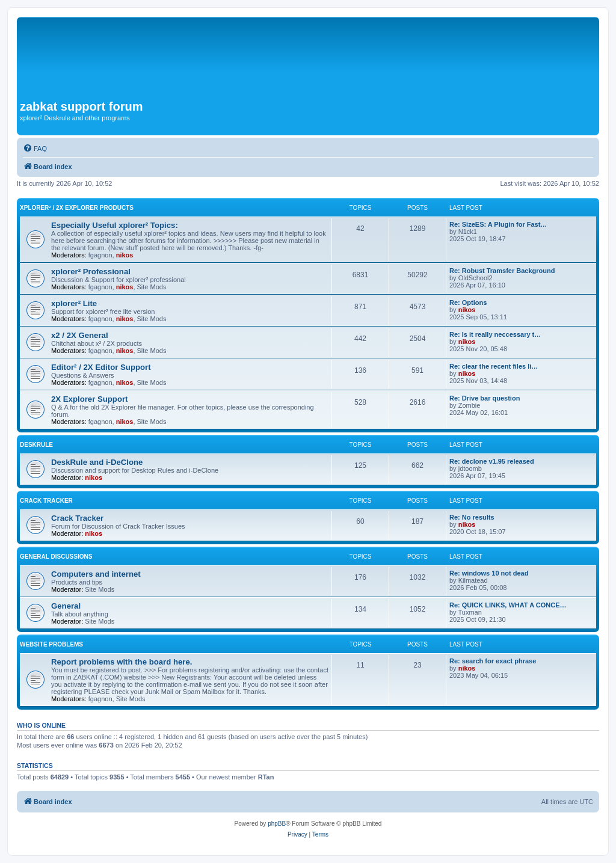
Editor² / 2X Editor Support (101, 367)
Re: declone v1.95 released (492, 461)
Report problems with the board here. (122, 662)
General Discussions (56, 557)
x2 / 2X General (80, 335)
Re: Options (468, 303)
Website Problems (51, 644)
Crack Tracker (46, 501)
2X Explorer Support (90, 399)
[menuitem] (35, 149)
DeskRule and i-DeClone (97, 462)
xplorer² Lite (74, 303)
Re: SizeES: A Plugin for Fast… (498, 224)
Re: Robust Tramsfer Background (502, 271)
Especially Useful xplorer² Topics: (115, 225)
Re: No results (472, 517)
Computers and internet (96, 574)
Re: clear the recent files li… (494, 366)
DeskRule (36, 445)
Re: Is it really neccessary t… (495, 334)
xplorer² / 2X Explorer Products (77, 208)
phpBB (277, 824)
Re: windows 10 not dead (489, 573)
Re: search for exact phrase (493, 661)
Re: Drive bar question (485, 398)
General (66, 606)
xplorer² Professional (91, 272)
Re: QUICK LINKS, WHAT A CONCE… (508, 605)
